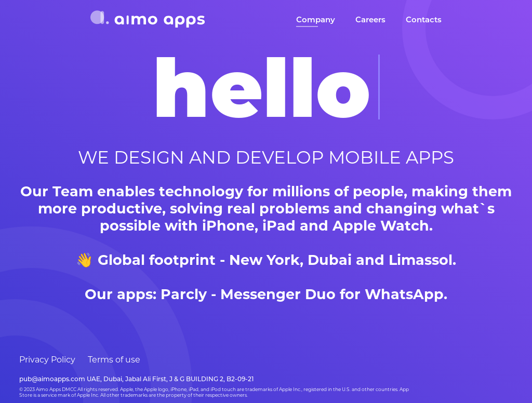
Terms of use (114, 360)
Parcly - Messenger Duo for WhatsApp (302, 294)
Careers (370, 19)
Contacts (424, 19)
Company (316, 19)
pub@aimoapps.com (52, 379)
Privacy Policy (47, 360)
